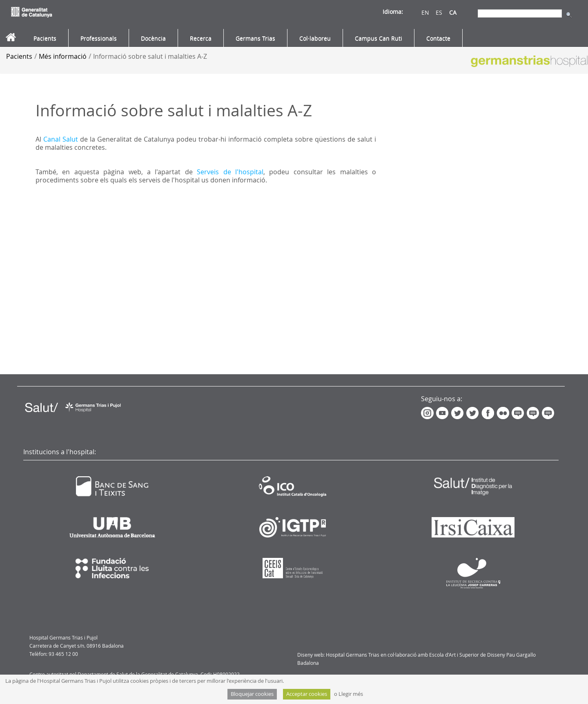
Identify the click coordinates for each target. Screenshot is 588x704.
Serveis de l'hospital (230, 172)
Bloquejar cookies (252, 694)
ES (439, 12)
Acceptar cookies (307, 694)
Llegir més (351, 694)
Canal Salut (61, 139)
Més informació (63, 56)
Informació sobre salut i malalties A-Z (150, 56)
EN (425, 12)
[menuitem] (45, 38)
